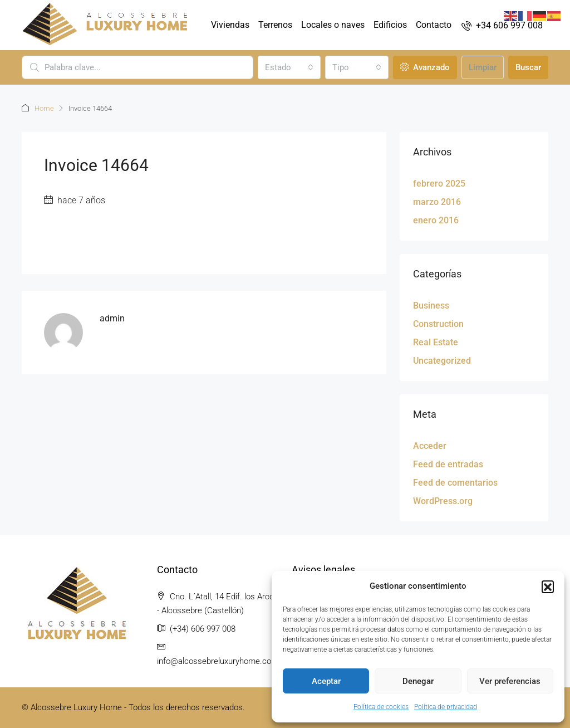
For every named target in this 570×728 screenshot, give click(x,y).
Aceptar (326, 681)
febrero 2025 (439, 184)
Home (44, 108)
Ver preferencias (510, 681)
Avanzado (425, 67)
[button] (548, 587)
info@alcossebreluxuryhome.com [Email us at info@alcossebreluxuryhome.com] (218, 661)
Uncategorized (442, 361)
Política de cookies (381, 707)
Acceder (430, 446)
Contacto (434, 25)
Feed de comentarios (455, 483)
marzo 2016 (437, 202)
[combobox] (289, 67)
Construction (438, 324)
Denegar (418, 681)
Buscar (528, 67)
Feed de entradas (448, 464)
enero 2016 (436, 220)
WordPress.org (443, 501)
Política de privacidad (446, 707)
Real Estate (436, 342)
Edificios (390, 25)
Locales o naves (333, 25)
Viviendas (230, 25)
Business (431, 306)
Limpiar (483, 67)
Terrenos (275, 25)
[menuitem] (502, 25)
